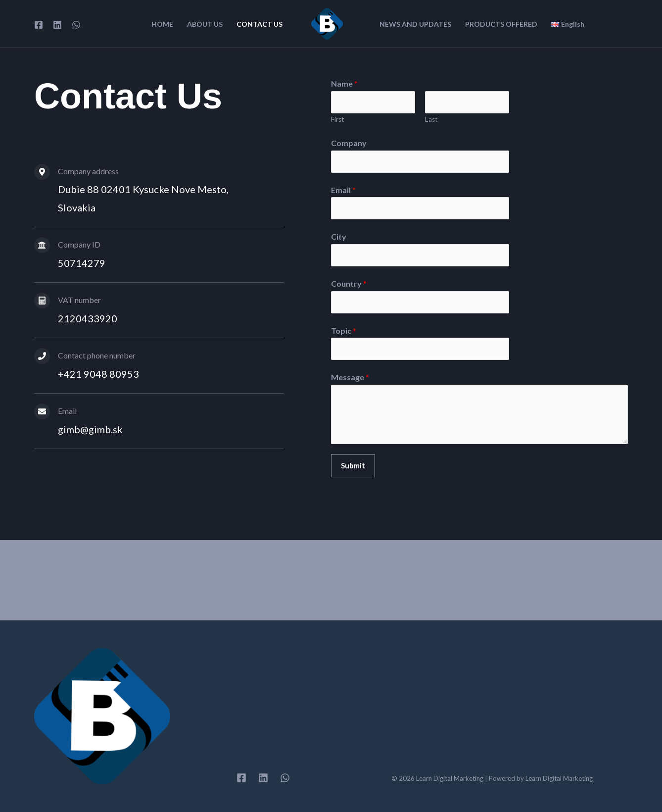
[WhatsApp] (76, 25)
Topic (344, 330)
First (338, 119)
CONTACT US (260, 24)
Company (349, 143)
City (339, 236)
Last (431, 119)
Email (343, 190)
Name (344, 83)
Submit (353, 465)
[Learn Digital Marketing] (327, 23)
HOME (162, 24)
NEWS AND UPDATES (415, 24)
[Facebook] (39, 25)
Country (349, 283)
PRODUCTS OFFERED (501, 24)
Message (350, 377)
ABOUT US (205, 24)
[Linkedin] (57, 25)
